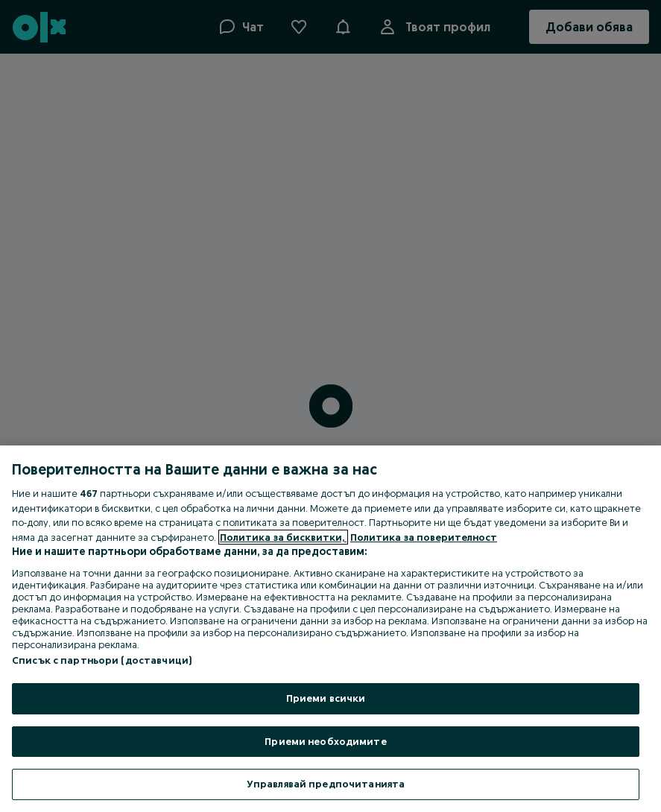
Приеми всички (326, 698)
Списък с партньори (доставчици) (102, 660)
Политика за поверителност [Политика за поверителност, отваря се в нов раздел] (424, 537)
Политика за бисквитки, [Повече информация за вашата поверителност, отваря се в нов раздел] (283, 537)
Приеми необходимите (325, 741)
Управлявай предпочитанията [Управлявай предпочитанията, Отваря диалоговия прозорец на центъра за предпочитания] (326, 784)
